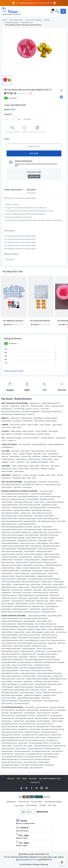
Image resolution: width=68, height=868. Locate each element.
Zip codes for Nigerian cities (50, 778)
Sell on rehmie (34, 176)
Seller (34, 836)
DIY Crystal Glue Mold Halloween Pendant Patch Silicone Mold (41, 321)
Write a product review (14, 371)
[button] (63, 11)
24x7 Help (52, 805)
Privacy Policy (37, 802)
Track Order (19, 806)
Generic (13, 109)
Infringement (11, 802)
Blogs (24, 778)
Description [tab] (31, 190)
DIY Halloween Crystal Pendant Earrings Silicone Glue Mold (14, 321)
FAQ (18, 778)
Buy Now (34, 153)
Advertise (34, 829)
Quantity (8, 114)
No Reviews (13, 98)
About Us (11, 778)
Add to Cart (34, 146)
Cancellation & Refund (53, 802)
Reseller (43, 805)
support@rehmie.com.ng (28, 859)
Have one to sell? (34, 172)
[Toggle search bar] (57, 11)
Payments (33, 778)
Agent (34, 844)
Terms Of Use (24, 802)
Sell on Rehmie (31, 805)
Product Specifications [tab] (13, 190)
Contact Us (35, 782)
